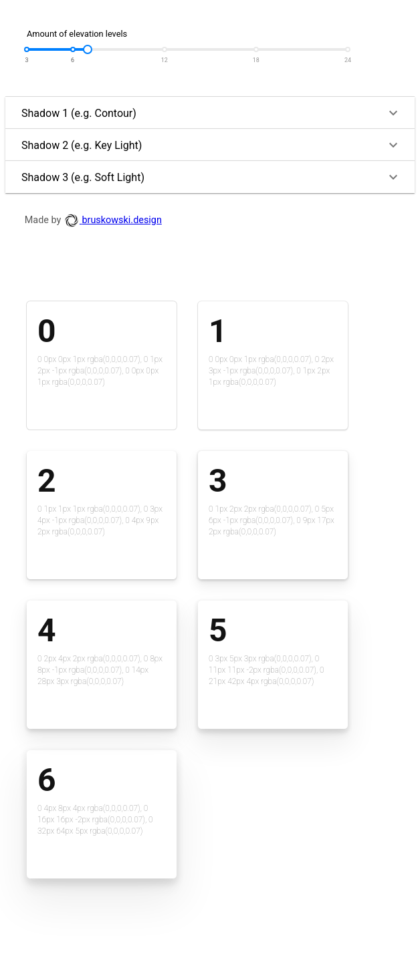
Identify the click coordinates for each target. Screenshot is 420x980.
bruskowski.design (113, 220)
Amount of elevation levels (77, 34)
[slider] (88, 49)
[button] (210, 113)
